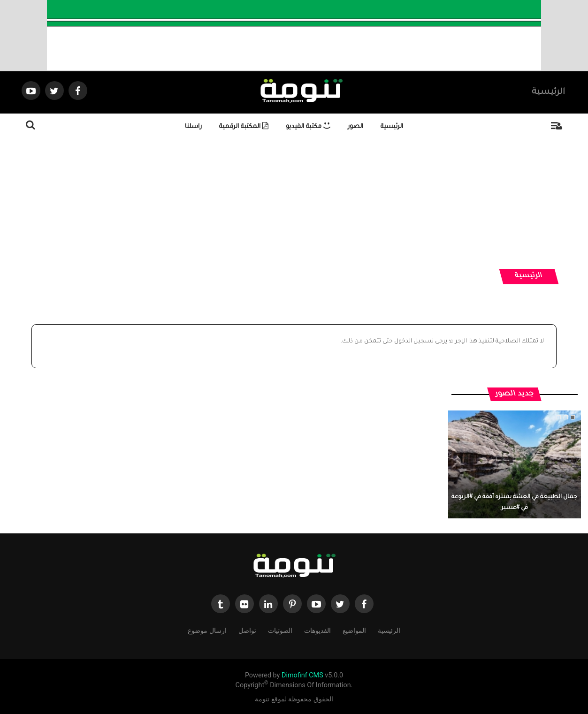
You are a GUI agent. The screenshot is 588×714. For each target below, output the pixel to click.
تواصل (247, 630)
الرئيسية (548, 92)
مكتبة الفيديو (308, 127)
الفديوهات (317, 630)
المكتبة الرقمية (244, 127)
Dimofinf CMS (302, 675)
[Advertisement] (299, 203)
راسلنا (193, 127)
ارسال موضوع (207, 630)
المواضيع (354, 630)
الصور (355, 127)
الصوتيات (280, 630)
